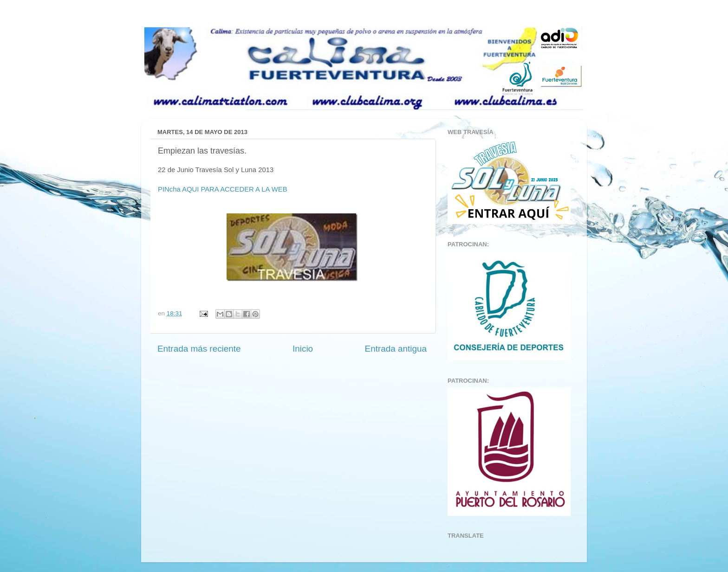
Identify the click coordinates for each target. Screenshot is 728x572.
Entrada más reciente (199, 349)
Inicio (303, 349)
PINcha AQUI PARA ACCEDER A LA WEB (224, 189)
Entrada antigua (396, 349)
